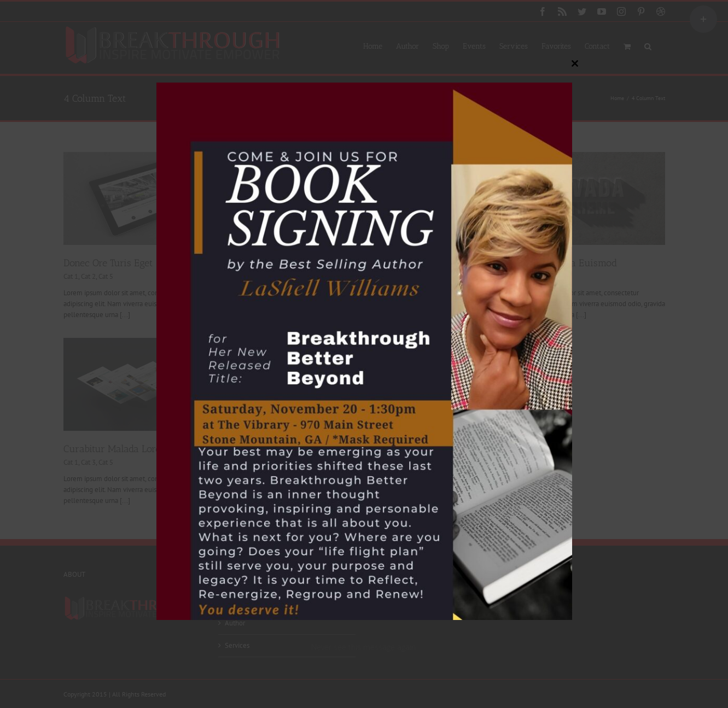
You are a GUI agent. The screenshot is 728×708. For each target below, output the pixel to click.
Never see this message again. (364, 647)
